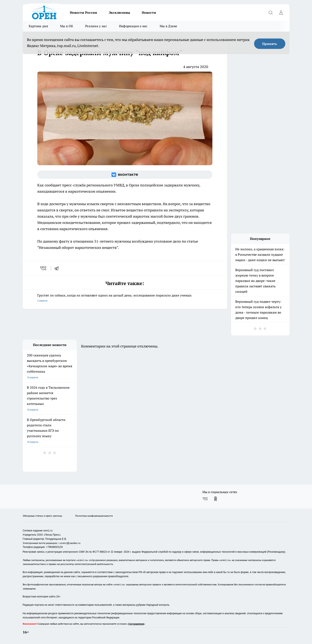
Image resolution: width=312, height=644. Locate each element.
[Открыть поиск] (271, 12)
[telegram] (58, 268)
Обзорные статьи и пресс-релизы (42, 516)
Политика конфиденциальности (94, 516)
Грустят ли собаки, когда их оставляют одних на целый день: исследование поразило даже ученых (125, 298)
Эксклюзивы (119, 12)
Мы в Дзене (169, 26)
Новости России (83, 12)
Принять (270, 44)
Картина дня (38, 26)
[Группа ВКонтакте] (125, 175)
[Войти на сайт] (281, 12)
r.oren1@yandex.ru (70, 543)
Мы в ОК (67, 26)
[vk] (44, 268)
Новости (149, 12)
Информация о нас (133, 26)
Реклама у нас (96, 26)
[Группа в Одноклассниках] (216, 499)
